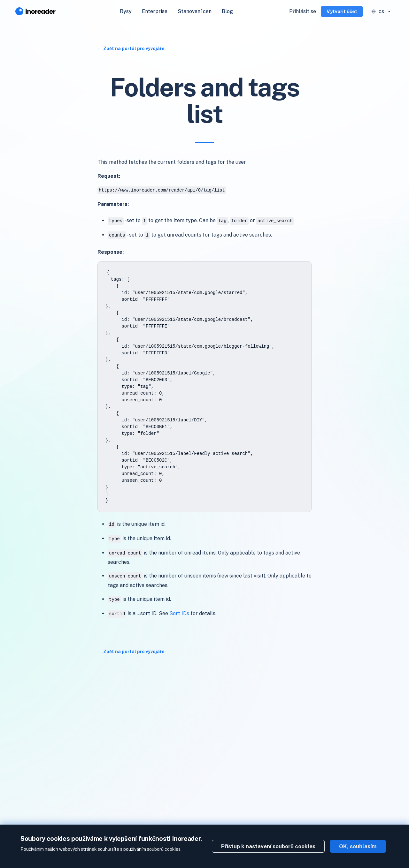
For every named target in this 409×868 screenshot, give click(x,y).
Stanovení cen (195, 11)
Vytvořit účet (342, 11)
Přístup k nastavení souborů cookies (268, 846)
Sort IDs (179, 613)
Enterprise (155, 11)
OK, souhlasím (358, 846)
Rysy (126, 11)
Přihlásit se (303, 11)
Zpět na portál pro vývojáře (134, 49)
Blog (227, 11)
